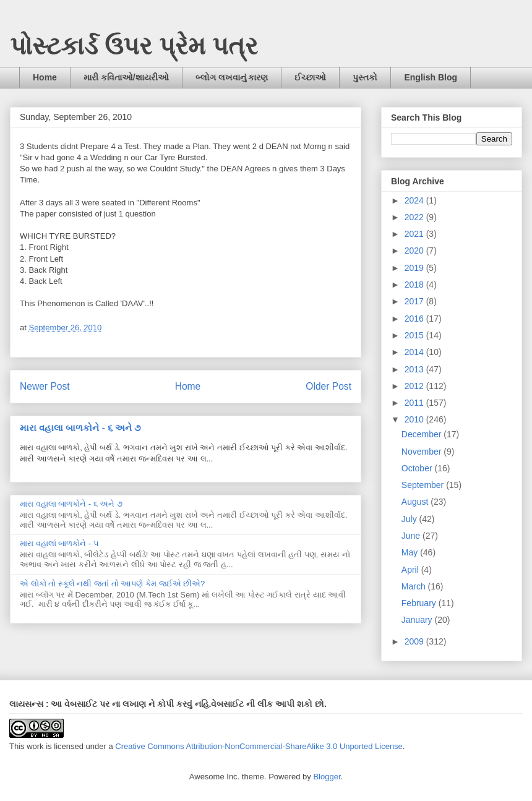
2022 (415, 217)
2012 (415, 386)
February (420, 603)
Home (45, 77)
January (418, 620)
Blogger (327, 777)
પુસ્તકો (365, 77)
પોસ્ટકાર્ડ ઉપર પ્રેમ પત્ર (134, 46)
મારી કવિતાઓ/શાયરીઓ (126, 77)
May (411, 552)
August (416, 502)
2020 (415, 251)
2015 (415, 335)
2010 (415, 419)
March (415, 586)
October (418, 468)
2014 (415, 352)
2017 (415, 301)
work (35, 746)
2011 (415, 403)
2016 (415, 319)
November (423, 452)
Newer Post (45, 386)
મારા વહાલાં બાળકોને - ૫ (59, 543)
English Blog (431, 77)
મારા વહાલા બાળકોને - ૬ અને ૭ (80, 428)
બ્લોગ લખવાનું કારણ (232, 77)
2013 (415, 369)
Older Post (328, 386)
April (411, 570)
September (424, 485)
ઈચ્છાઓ (310, 77)
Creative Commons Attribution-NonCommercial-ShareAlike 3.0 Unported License (259, 746)
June (412, 536)
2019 (415, 268)
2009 (415, 641)
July (410, 519)
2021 (415, 234)
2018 (415, 285)
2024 (415, 200)
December (423, 434)
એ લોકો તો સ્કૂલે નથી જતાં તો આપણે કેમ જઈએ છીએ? (112, 584)
